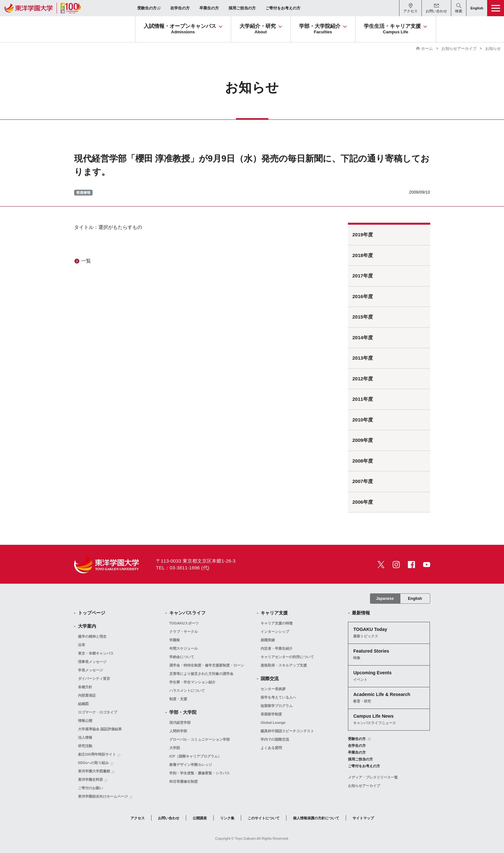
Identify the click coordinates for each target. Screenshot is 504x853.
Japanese (385, 599)
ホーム (427, 49)
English (415, 599)
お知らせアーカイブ (459, 49)
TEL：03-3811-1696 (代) (183, 568)
